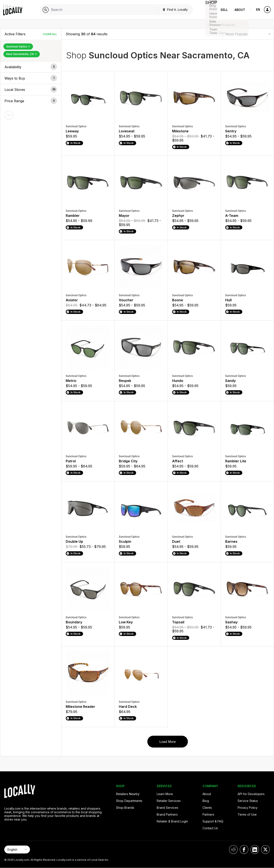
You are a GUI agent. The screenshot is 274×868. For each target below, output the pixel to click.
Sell (224, 10)
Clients (207, 808)
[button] (31, 67)
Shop (209, 10)
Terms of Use (247, 814)
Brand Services (168, 808)
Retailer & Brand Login (172, 821)
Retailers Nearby (128, 794)
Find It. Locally (172, 10)
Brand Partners (167, 814)
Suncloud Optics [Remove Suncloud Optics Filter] (18, 47)
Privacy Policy (248, 808)
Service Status (248, 801)
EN (258, 10)
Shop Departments (129, 801)
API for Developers (251, 794)
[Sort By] (248, 34)
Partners (208, 814)
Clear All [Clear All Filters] (50, 34)
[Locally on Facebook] (244, 850)
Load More (168, 742)
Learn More (165, 794)
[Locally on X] (265, 850)
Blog (206, 801)
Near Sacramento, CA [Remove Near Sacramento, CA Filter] (22, 54)
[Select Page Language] (17, 850)
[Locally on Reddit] (233, 850)
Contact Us (210, 828)
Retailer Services (169, 801)
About (240, 10)
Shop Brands (125, 808)
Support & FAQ (213, 821)
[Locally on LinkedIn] (255, 850)
